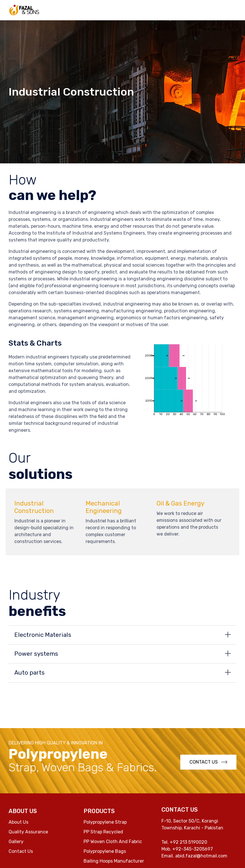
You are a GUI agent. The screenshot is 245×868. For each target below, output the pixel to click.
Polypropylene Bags (105, 851)
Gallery (16, 842)
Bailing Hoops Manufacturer (114, 861)
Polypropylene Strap (105, 822)
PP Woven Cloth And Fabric (113, 842)
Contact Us (21, 851)
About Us (18, 822)
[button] (208, 762)
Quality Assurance (28, 832)
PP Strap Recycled (103, 832)
